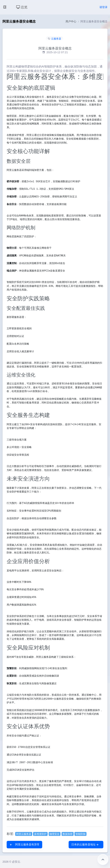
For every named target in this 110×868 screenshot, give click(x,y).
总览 (22, 7)
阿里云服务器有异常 (24, 844)
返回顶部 (103, 860)
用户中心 (71, 21)
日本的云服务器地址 (85, 844)
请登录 (103, 7)
